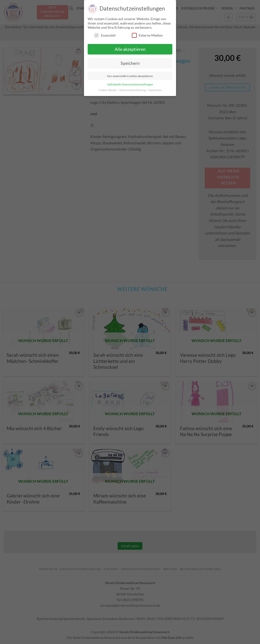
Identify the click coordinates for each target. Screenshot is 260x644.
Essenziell (105, 35)
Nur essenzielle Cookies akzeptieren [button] (130, 76)
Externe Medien (147, 35)
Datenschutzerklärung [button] (133, 90)
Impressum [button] (155, 90)
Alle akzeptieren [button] (130, 49)
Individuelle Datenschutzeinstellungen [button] (130, 84)
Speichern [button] (130, 63)
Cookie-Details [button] (108, 90)
